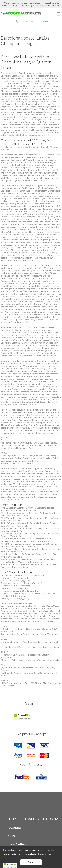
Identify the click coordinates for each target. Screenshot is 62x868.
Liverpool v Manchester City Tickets (18, 642)
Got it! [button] (31, 862)
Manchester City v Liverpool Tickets (18, 655)
